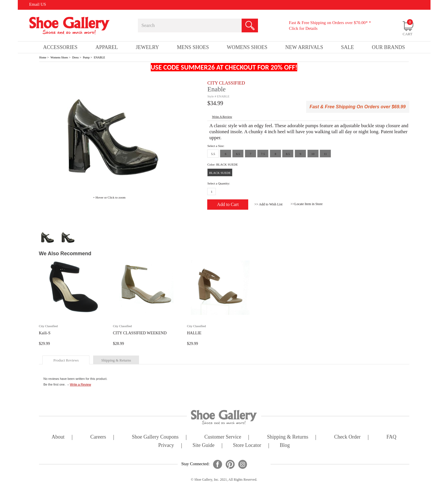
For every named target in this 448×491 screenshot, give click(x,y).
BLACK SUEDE (220, 173)
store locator (247, 446)
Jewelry (147, 47)
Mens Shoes (193, 47)
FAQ (391, 437)
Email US (38, 4)
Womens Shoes (59, 57)
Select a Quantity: (219, 183)
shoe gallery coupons (155, 437)
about (58, 437)
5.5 (213, 154)
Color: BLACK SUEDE (222, 164)
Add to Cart (228, 204)
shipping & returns (116, 360)
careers (98, 437)
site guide (204, 446)
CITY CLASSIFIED (226, 83)
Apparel (107, 47)
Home (43, 57)
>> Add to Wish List (268, 204)
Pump (86, 57)
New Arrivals (304, 47)
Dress (76, 57)
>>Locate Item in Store (307, 204)
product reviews (66, 360)
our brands (388, 47)
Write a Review (81, 384)
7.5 (263, 154)
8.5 (288, 154)
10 (313, 154)
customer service (223, 437)
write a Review (222, 117)
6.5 (238, 154)
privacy (166, 446)
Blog (285, 446)
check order (347, 437)
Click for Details (303, 28)
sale (348, 47)
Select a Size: (216, 146)
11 (325, 154)
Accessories (60, 47)
